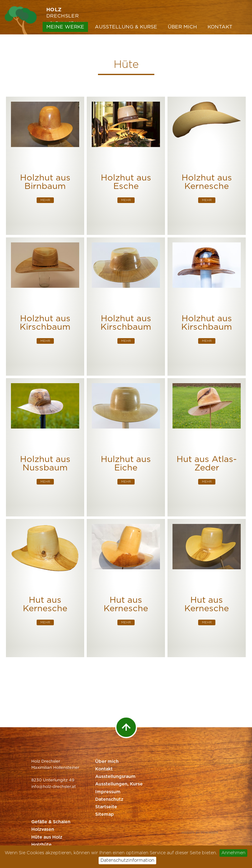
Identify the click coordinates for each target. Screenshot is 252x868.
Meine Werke (65, 27)
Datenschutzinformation (127, 860)
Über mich (182, 27)
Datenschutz (109, 799)
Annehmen (233, 853)
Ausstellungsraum (115, 777)
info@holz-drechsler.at (54, 787)
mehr (45, 200)
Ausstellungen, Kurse (119, 784)
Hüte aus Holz (47, 837)
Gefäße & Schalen (51, 822)
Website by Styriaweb (200, 833)
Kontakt (220, 27)
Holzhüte (41, 845)
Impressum (108, 792)
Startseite (106, 807)
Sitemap (105, 815)
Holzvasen (43, 830)
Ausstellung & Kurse (126, 27)
